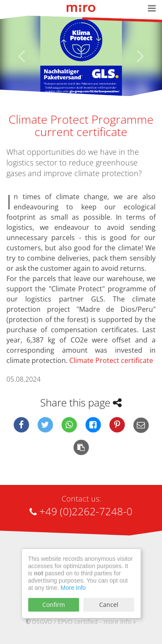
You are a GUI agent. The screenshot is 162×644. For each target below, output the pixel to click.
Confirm (54, 605)
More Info (73, 588)
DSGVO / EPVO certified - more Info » (81, 622)
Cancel (109, 605)
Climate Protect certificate (111, 360)
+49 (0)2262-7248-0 (81, 511)
